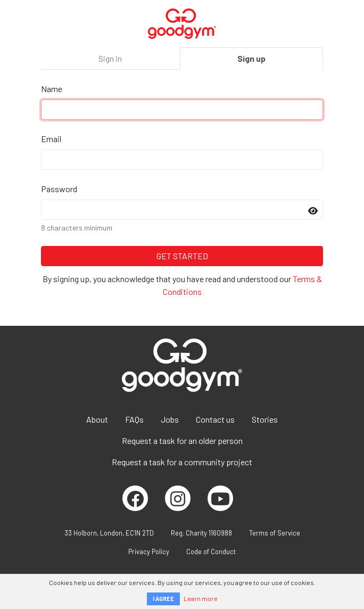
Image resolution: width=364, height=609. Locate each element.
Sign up (251, 58)
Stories (265, 419)
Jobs (170, 419)
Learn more (201, 598)
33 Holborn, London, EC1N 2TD (109, 533)
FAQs (134, 419)
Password (59, 189)
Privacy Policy (149, 552)
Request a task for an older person (182, 441)
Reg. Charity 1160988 (201, 533)
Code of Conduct (211, 552)
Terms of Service (275, 533)
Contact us (215, 419)
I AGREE (163, 599)
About (97, 419)
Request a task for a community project (182, 462)
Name (52, 89)
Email (51, 139)
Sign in (110, 58)
